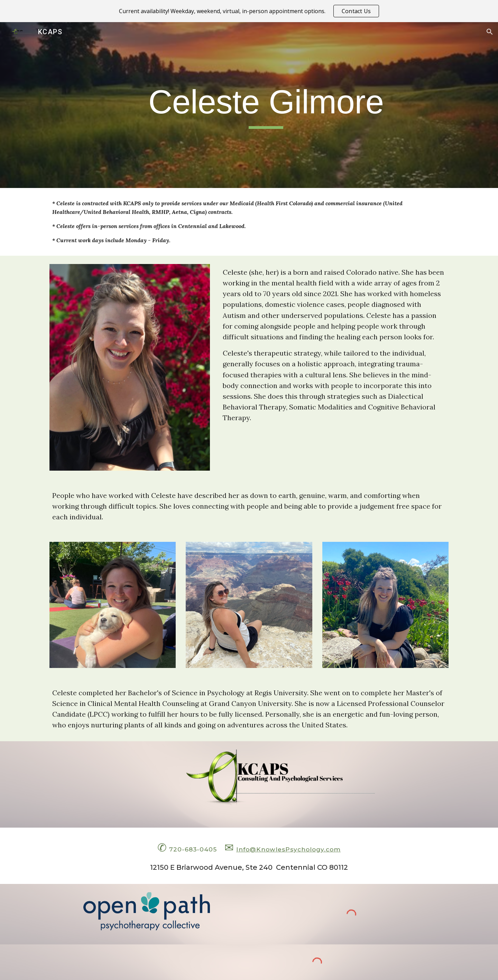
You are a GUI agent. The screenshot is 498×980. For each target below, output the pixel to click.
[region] (249, 11)
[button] (490, 32)
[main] (266, 105)
